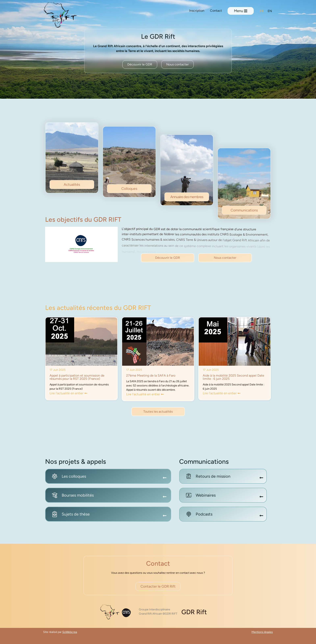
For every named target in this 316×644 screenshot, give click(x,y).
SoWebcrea (70, 632)
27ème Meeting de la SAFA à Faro (151, 375)
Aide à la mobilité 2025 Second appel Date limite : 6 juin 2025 (233, 377)
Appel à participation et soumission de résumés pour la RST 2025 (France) (77, 377)
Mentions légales (262, 632)
